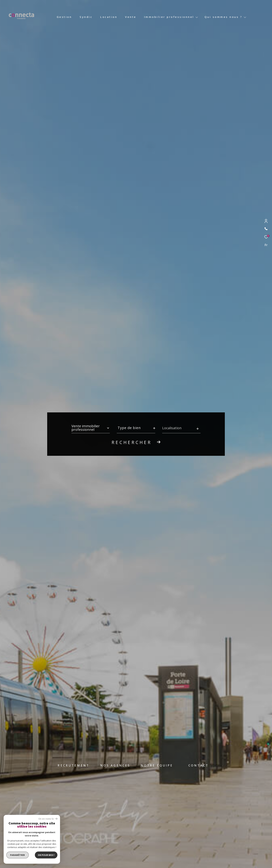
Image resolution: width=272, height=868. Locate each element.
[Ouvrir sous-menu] (197, 17)
